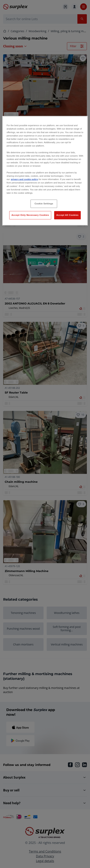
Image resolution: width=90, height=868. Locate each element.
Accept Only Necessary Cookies (30, 215)
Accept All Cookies (67, 215)
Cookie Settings (44, 204)
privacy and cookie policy (24, 179)
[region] (45, 171)
